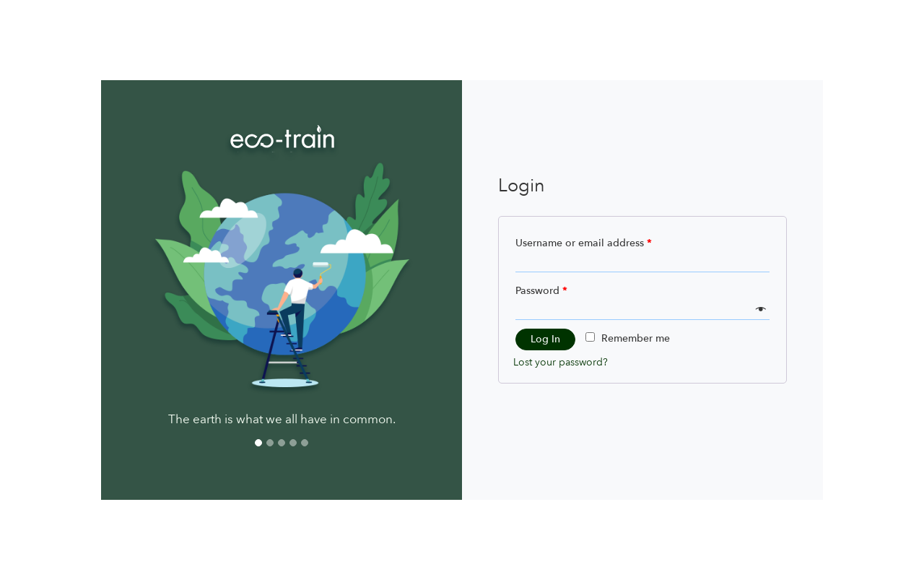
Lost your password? (561, 362)
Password (541, 291)
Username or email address (584, 243)
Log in (545, 339)
